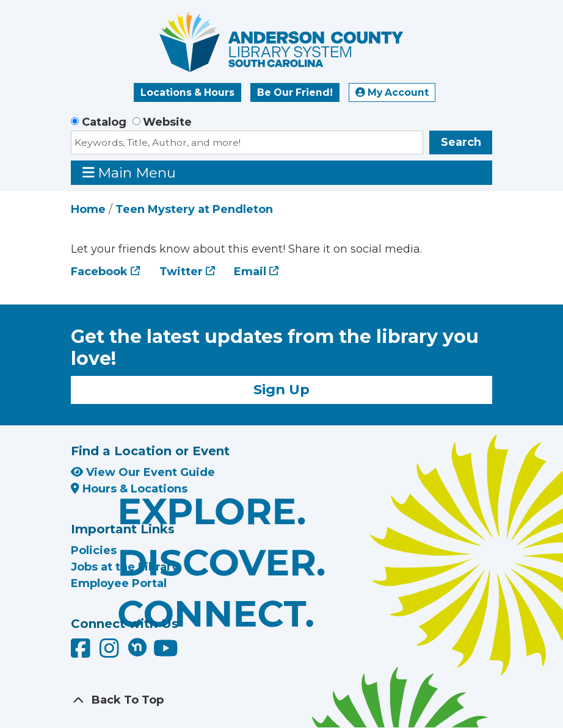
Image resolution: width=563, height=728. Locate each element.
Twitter (181, 272)
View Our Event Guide (143, 472)
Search (461, 142)
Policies (94, 550)
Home (88, 209)
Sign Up (281, 389)
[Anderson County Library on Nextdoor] (137, 647)
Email (250, 272)
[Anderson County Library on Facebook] (82, 652)
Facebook (99, 272)
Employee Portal (119, 583)
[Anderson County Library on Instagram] (111, 652)
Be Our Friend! (295, 92)
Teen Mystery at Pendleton (194, 209)
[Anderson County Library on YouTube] (166, 652)
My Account (392, 92)
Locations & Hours (187, 92)
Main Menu (129, 172)
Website (167, 122)
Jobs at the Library (125, 567)
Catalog (104, 122)
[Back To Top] (281, 700)
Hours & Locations (129, 489)
